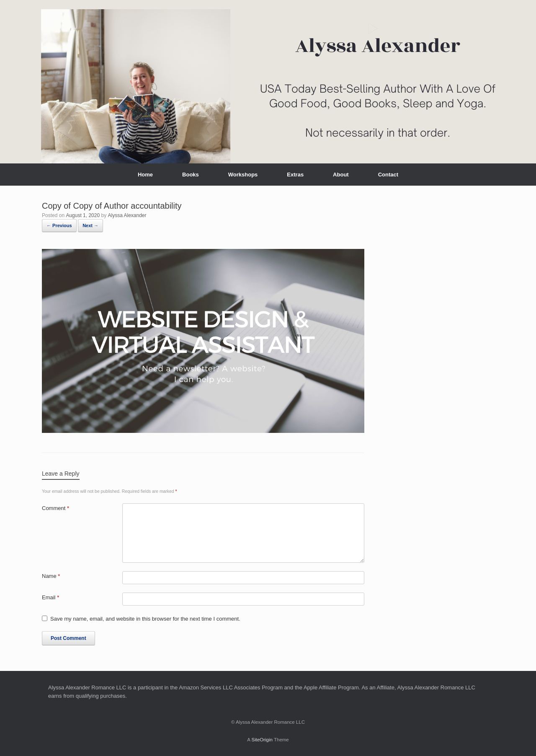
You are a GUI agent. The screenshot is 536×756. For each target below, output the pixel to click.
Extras (295, 175)
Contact (388, 175)
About (341, 175)
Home (145, 175)
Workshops (243, 175)
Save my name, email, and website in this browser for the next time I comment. (145, 619)
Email (50, 597)
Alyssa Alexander (127, 215)
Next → (90, 225)
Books (191, 175)
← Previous (59, 225)
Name (51, 576)
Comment (55, 508)
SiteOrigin (262, 740)
